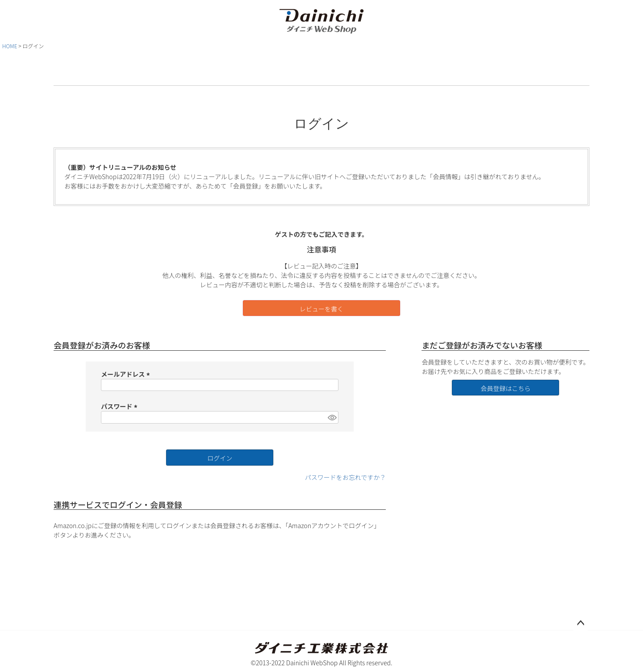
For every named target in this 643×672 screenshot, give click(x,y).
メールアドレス (127, 374)
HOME (10, 46)
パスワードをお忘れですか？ (346, 477)
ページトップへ (580, 623)
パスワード (120, 406)
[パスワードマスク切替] (332, 417)
